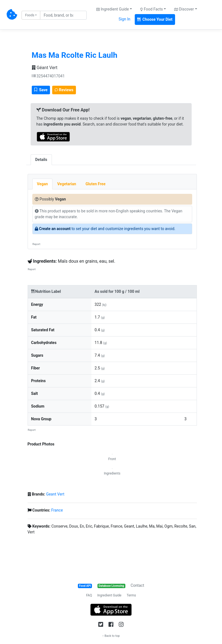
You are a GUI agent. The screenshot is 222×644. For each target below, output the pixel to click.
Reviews (64, 90)
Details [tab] (41, 160)
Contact (137, 585)
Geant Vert (55, 494)
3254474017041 (48, 76)
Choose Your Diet (155, 19)
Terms (131, 595)
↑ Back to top (111, 636)
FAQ (89, 595)
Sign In (125, 19)
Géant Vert (45, 68)
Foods (30, 15)
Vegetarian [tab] (67, 184)
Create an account (55, 229)
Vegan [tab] (43, 184)
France (57, 510)
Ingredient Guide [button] (113, 9)
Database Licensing (111, 586)
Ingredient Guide (109, 595)
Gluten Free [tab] (96, 184)
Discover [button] (184, 9)
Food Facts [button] (152, 9)
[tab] (57, 157)
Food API (85, 586)
